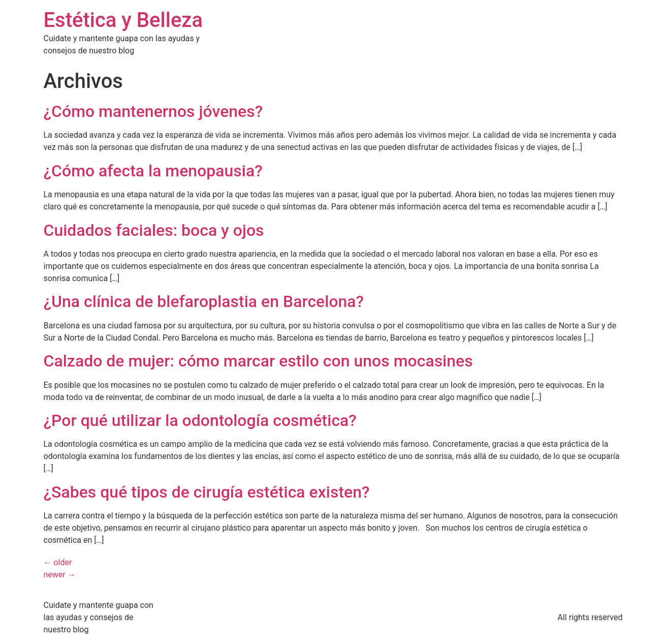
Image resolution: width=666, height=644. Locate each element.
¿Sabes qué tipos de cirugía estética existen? (207, 492)
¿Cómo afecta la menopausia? (153, 171)
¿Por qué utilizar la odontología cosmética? (200, 420)
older (58, 562)
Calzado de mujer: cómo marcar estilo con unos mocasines (258, 361)
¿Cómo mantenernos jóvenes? (153, 111)
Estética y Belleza (123, 20)
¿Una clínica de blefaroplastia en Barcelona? (204, 301)
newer (60, 575)
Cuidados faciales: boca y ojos (154, 230)
